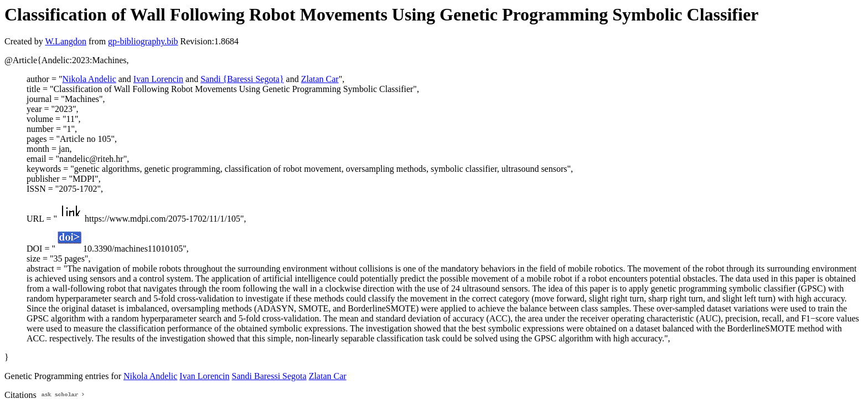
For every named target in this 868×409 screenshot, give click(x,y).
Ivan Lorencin (158, 79)
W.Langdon (66, 41)
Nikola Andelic (89, 79)
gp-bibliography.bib (143, 41)
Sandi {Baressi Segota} (242, 79)
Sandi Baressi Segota (269, 376)
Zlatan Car (320, 79)
